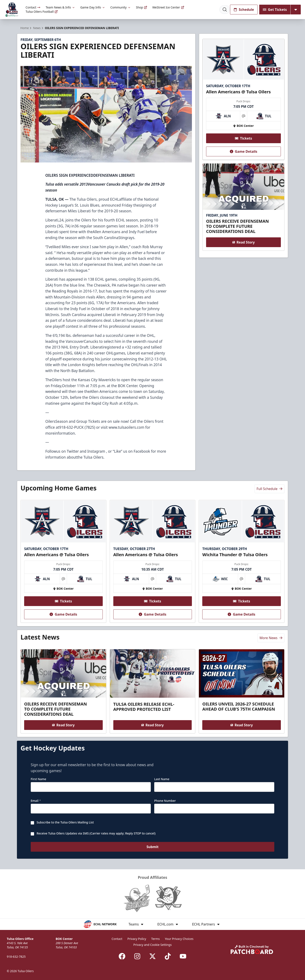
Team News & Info (60, 7)
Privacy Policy (137, 939)
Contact (33, 7)
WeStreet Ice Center (168, 7)
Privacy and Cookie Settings (153, 945)
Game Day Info (93, 7)
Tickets (243, 138)
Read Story (243, 242)
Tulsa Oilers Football (42, 12)
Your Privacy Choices (179, 939)
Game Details (243, 151)
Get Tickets (275, 10)
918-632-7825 (16, 957)
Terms (155, 939)
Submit (153, 847)
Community (121, 7)
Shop (142, 7)
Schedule (244, 10)
